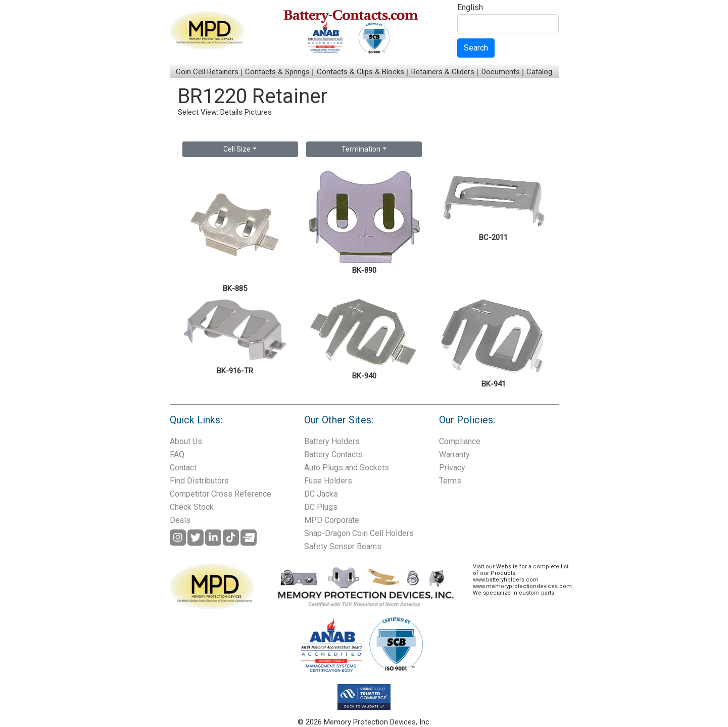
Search (476, 48)
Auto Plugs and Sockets (347, 468)
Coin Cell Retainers (207, 72)
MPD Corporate (332, 520)
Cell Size (237, 149)
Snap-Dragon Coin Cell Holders (359, 533)
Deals (180, 520)
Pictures (258, 112)
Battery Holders (332, 441)
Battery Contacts (333, 454)
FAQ (177, 454)
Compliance (460, 441)
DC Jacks (321, 494)
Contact (183, 468)
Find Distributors (199, 481)
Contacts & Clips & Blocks (360, 72)
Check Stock (192, 507)
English (470, 8)
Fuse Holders (328, 481)
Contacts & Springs (277, 72)
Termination (361, 149)
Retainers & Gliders (443, 72)
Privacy (452, 468)
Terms (450, 481)
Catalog (539, 72)
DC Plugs (321, 507)
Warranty (454, 454)
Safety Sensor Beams (343, 546)
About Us (186, 441)
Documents (501, 72)
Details (231, 112)
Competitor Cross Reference (221, 494)
